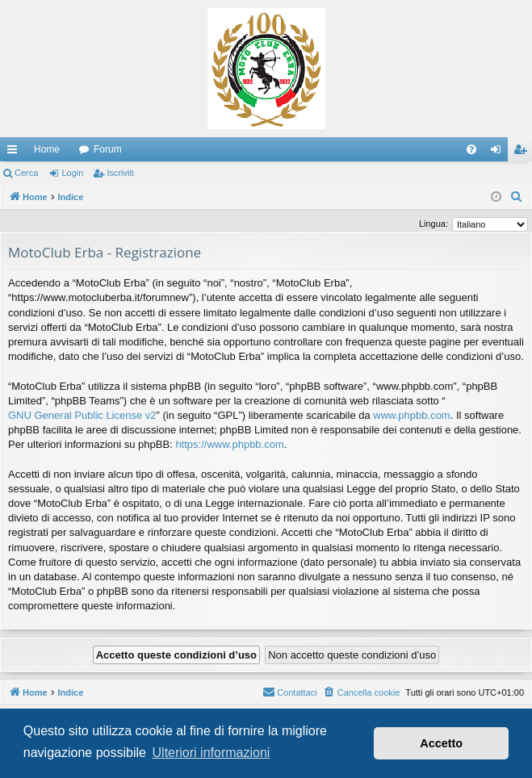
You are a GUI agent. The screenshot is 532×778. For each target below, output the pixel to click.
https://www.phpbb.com (229, 444)
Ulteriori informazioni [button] (212, 753)
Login (72, 173)
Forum (108, 149)
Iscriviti (120, 173)
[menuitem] (471, 149)
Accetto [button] (441, 743)
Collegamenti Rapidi (15, 153)
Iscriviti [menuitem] (524, 153)
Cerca (26, 173)
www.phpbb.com (411, 415)
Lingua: (434, 224)
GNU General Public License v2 (82, 415)
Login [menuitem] (499, 153)
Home (47, 149)
